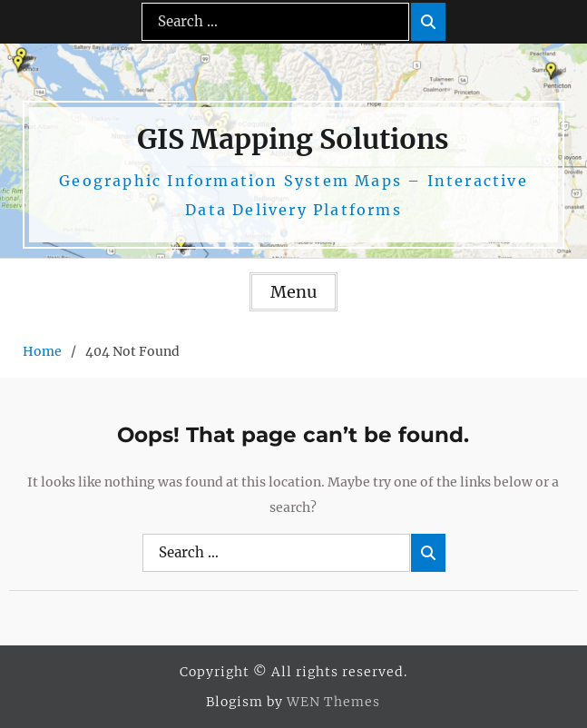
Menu (293, 292)
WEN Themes (333, 702)
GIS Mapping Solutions (293, 139)
